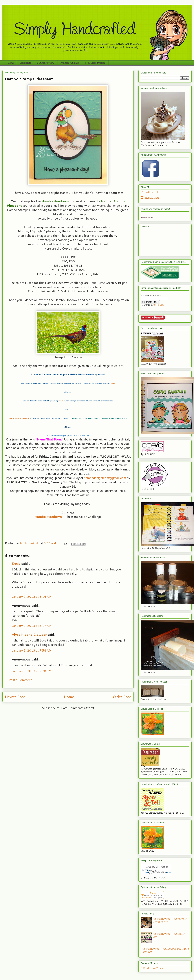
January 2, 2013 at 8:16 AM (32, 596)
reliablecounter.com (147, 217)
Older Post (122, 697)
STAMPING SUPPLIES (21, 418)
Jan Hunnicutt (151, 192)
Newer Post (15, 697)
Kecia (16, 563)
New (11, 418)
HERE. (113, 383)
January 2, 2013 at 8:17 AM (32, 626)
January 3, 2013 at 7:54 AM (32, 650)
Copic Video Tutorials (95, 63)
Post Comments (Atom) (78, 708)
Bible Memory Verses (152, 968)
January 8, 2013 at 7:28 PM (32, 671)
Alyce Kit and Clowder (29, 634)
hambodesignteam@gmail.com (105, 478)
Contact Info (26, 63)
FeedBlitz (159, 305)
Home (11, 63)
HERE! (62, 401)
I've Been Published (70, 63)
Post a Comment (20, 680)
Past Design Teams (46, 63)
